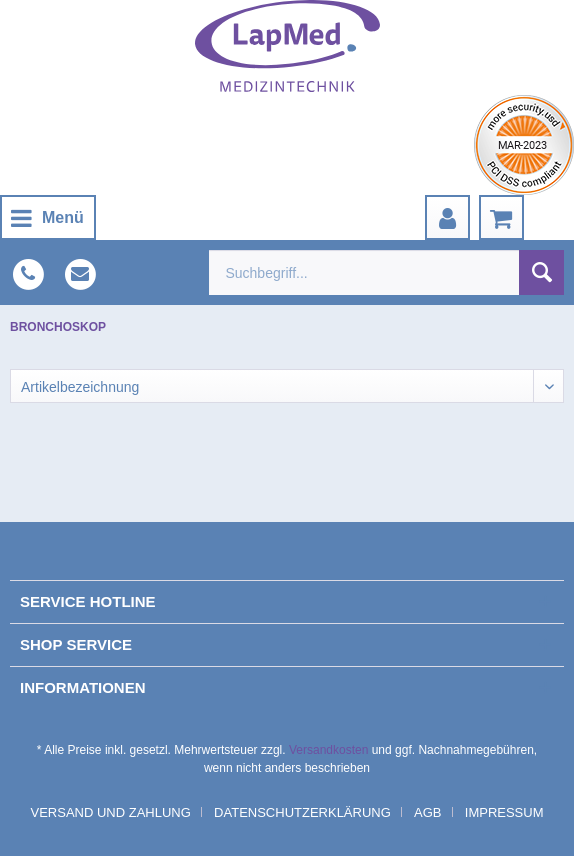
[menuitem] (48, 217)
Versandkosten (328, 750)
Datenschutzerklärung (302, 812)
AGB (427, 812)
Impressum (504, 812)
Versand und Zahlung (110, 812)
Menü (47, 214)
